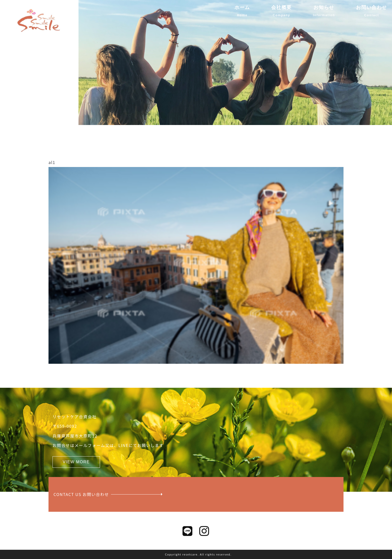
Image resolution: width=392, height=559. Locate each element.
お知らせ (324, 7)
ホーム (242, 7)
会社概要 (281, 7)
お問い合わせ (371, 7)
